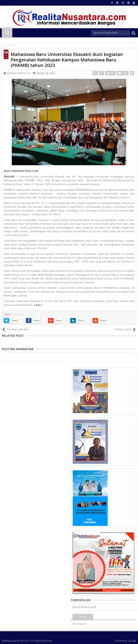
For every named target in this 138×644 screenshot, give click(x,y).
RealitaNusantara (11, 641)
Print (110, 73)
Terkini (83, 617)
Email (123, 73)
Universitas (18, 314)
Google (132, 641)
